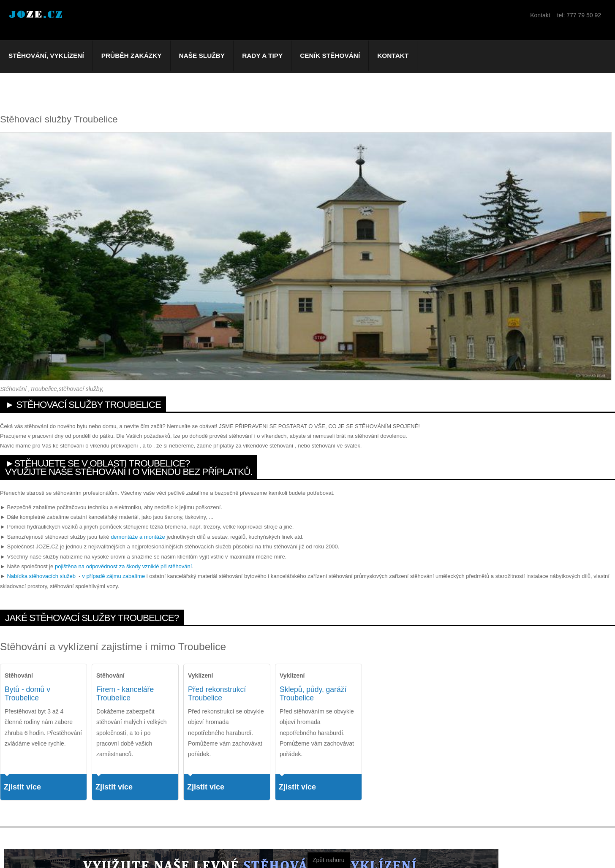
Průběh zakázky (132, 56)
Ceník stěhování (330, 56)
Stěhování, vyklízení (46, 56)
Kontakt (393, 56)
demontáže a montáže (138, 537)
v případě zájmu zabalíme (113, 576)
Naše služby (202, 56)
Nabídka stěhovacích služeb (41, 576)
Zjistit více (22, 787)
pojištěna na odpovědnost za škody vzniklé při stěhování (123, 566)
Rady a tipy (262, 56)
